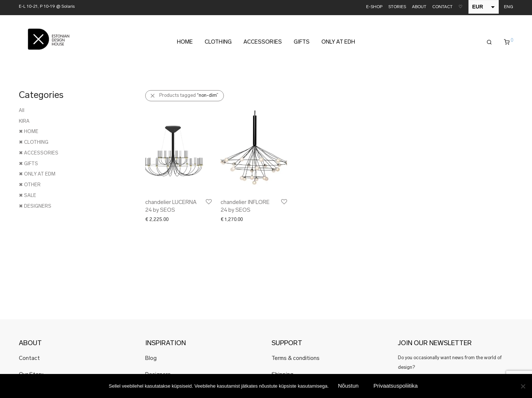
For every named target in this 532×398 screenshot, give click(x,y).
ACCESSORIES (263, 42)
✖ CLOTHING (34, 142)
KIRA (24, 121)
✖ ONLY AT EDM (37, 174)
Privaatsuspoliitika (396, 386)
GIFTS (302, 42)
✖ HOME (29, 132)
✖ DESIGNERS (35, 206)
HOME (185, 42)
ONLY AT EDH (338, 42)
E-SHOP (374, 7)
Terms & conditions (296, 359)
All (22, 111)
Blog (151, 359)
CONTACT (442, 7)
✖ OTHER (30, 185)
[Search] (489, 42)
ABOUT (419, 7)
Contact (29, 359)
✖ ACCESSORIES (39, 153)
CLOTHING (218, 42)
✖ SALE (28, 196)
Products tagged (189, 96)
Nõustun (348, 386)
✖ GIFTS (28, 164)
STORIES (397, 7)
